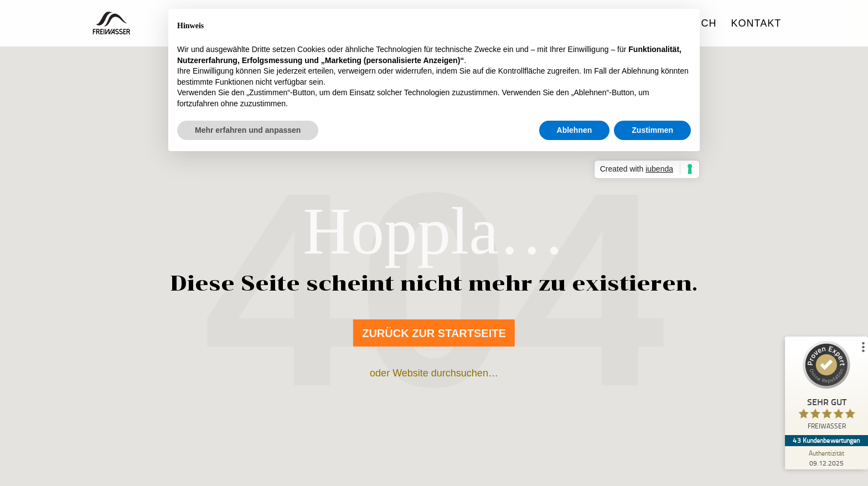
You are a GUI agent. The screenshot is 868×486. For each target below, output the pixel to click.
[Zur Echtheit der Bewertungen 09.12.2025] (826, 458)
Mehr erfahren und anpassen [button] (248, 130)
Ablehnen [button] (575, 130)
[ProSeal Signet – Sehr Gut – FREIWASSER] (826, 388)
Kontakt (756, 24)
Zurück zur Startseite (434, 333)
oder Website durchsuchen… (434, 373)
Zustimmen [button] (652, 130)
